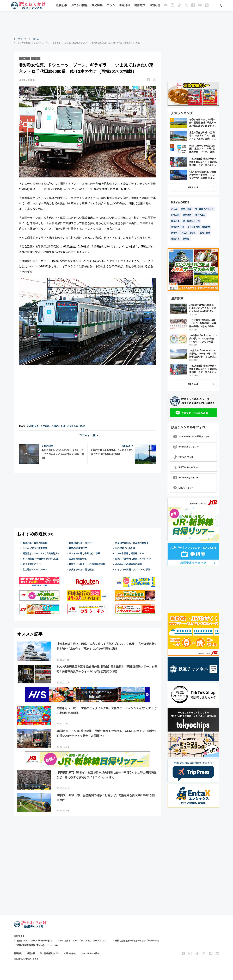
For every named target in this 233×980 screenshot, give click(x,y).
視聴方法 (140, 6)
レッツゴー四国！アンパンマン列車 (133, 569)
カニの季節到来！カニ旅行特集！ (132, 543)
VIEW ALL (193, 187)
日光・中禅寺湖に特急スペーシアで (133, 559)
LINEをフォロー (183, 488)
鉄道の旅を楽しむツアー (81, 543)
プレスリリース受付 (90, 953)
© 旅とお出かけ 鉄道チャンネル (26, 959)
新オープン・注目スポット (183, 233)
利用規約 (18, 953)
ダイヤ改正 (200, 215)
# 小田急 (45, 425)
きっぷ (174, 209)
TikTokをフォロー (184, 457)
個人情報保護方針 (48, 953)
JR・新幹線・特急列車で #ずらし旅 (41, 559)
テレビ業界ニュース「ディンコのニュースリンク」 (84, 941)
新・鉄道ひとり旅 (191, 221)
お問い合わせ (70, 953)
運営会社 (31, 953)
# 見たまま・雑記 (76, 425)
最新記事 (62, 6)
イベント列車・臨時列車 (199, 227)
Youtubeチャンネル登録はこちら (191, 437)
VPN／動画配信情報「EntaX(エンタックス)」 (38, 945)
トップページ (20, 39)
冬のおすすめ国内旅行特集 (128, 564)
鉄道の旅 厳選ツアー (79, 548)
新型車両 (187, 215)
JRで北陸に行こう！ (33, 564)
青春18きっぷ (177, 227)
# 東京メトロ (58, 425)
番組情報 (125, 6)
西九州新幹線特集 (78, 559)
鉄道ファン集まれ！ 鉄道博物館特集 (87, 564)
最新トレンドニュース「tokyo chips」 (35, 941)
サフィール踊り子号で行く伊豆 (84, 553)
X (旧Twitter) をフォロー (187, 467)
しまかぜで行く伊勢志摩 (35, 548)
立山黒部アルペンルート (35, 569)
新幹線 (186, 239)
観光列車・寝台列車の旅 (35, 543)
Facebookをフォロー (186, 478)
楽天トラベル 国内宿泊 (81, 569)
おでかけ (175, 215)
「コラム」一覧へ (87, 435)
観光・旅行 (205, 233)
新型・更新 (186, 209)
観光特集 (97, 6)
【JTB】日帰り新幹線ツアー (130, 553)
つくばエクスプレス (204, 209)
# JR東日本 (33, 425)
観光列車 (175, 221)
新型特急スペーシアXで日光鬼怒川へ (41, 553)
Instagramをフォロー (186, 447)
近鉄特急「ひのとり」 (126, 548)
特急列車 (175, 239)
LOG (36, 58)
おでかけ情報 (79, 6)
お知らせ (155, 6)
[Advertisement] (116, 24)
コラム (111, 6)
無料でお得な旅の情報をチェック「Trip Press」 (137, 941)
